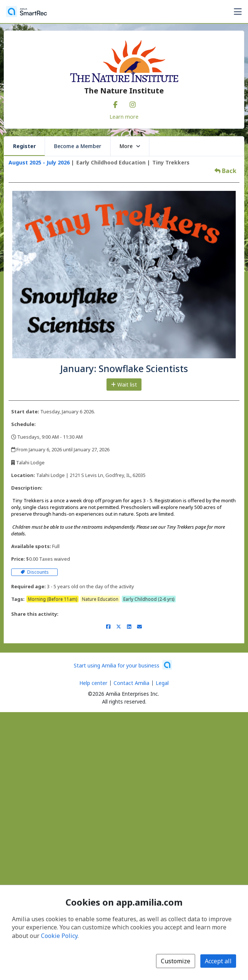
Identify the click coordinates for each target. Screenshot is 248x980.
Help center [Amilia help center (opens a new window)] (93, 683)
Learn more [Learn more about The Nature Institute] (124, 116)
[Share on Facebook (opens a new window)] (108, 627)
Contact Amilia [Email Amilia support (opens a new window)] (131, 683)
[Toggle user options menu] (238, 12)
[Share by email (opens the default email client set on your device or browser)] (139, 627)
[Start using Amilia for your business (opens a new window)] (123, 665)
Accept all (218, 961)
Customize (176, 961)
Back (225, 171)
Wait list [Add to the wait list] (124, 385)
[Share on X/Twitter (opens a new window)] (119, 627)
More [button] (130, 146)
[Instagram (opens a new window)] (133, 103)
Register (24, 146)
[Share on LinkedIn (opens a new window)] (129, 627)
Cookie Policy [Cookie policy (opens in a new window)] (59, 936)
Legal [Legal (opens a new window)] (162, 683)
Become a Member (78, 146)
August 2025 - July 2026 (39, 162)
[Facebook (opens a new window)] (115, 103)
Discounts (35, 572)
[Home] (26, 12)
